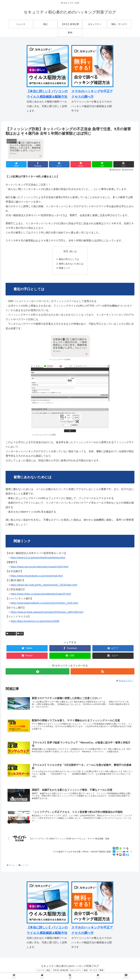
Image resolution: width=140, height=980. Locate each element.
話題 (20, 634)
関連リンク (64, 269)
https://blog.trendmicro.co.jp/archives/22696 (35, 622)
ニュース (11, 634)
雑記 (47, 972)
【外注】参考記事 (60, 972)
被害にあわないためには (71, 264)
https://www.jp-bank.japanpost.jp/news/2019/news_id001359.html (47, 613)
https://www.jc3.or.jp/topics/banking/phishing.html (38, 558)
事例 (104, 972)
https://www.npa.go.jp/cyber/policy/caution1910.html (39, 567)
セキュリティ (76, 972)
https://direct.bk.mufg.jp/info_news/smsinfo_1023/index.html (44, 585)
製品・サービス (92, 972)
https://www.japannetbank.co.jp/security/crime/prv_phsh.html (44, 604)
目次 (66, 251)
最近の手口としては (69, 259)
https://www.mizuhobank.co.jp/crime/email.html (37, 576)
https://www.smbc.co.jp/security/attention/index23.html (41, 594)
